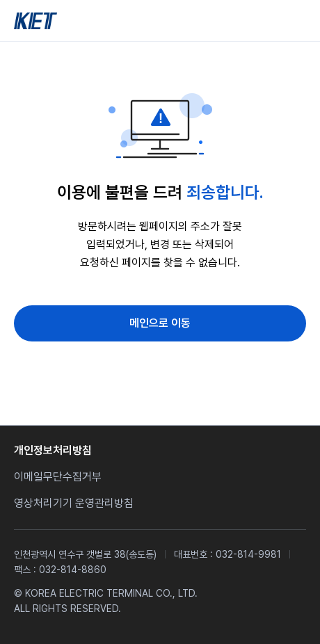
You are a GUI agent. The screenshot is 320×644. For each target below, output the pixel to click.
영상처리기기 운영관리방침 (74, 503)
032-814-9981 (248, 554)
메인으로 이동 (160, 323)
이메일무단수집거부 (58, 477)
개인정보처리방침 (53, 450)
